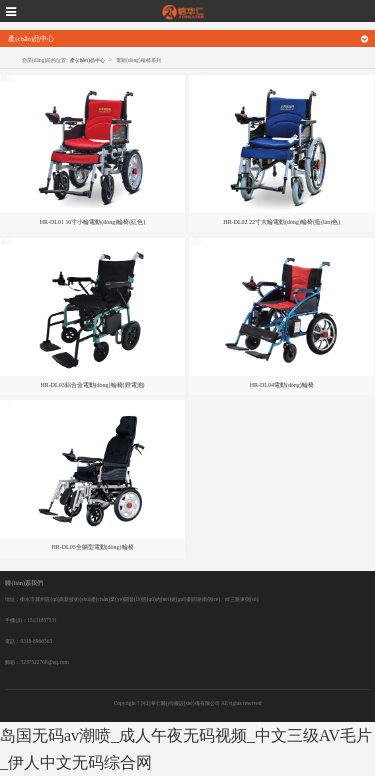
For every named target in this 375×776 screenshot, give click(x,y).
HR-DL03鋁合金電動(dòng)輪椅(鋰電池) (92, 385)
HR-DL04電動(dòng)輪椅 (282, 385)
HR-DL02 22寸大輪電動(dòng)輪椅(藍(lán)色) (281, 222)
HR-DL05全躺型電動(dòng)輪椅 (92, 547)
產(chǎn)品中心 (87, 60)
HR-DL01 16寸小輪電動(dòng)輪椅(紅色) (93, 222)
